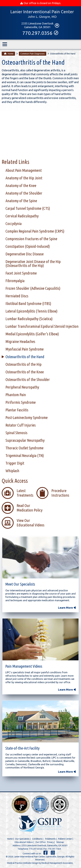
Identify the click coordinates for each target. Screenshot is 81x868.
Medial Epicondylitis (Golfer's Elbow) (32, 334)
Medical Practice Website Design (23, 863)
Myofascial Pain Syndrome (25, 349)
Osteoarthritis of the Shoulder (28, 380)
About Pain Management (24, 170)
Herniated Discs (17, 296)
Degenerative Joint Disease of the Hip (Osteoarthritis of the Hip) (33, 264)
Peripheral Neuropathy (22, 387)
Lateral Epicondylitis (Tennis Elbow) (31, 311)
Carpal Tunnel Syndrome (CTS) (28, 208)
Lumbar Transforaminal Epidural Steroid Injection (42, 326)
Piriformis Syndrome (21, 402)
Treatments (50, 839)
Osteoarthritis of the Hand (25, 357)
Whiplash (12, 471)
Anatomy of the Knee (21, 186)
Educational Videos (24, 842)
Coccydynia (14, 224)
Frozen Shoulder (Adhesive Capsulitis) (33, 288)
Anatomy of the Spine (21, 201)
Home (9, 54)
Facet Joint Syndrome (21, 273)
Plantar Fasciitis (17, 410)
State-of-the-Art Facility (22, 748)
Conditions (37, 839)
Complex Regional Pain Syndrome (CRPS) (35, 231)
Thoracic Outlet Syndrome (24, 448)
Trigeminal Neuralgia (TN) (25, 456)
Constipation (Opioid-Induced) (28, 246)
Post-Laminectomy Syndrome (27, 418)
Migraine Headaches (20, 342)
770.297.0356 (41, 33)
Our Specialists (22, 839)
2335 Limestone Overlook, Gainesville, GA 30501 (45, 846)
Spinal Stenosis (16, 433)
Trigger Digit (15, 463)
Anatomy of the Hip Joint (24, 178)
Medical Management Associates (57, 863)
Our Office (40, 842)
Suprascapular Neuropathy (25, 440)
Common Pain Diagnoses (33, 54)
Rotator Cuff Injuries (21, 425)
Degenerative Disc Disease (25, 254)
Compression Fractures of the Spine (31, 239)
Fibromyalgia (15, 281)
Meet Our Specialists (20, 584)
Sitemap (60, 842)
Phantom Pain (16, 395)
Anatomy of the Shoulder (24, 193)
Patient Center (65, 839)
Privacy (50, 842)
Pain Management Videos (24, 666)
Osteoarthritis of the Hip (24, 364)
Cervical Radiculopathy (22, 216)
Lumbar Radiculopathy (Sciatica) (29, 319)
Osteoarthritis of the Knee (25, 372)
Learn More (67, 608)
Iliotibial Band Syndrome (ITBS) (28, 304)
